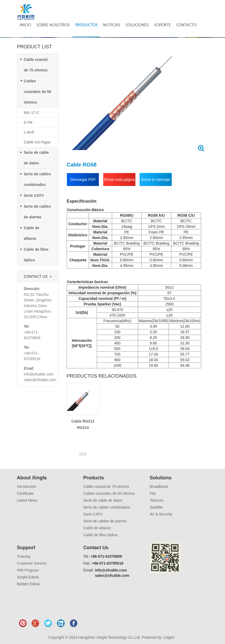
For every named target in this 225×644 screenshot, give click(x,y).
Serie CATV (34, 195)
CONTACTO (186, 25)
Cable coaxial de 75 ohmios (106, 487)
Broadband (159, 487)
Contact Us (96, 548)
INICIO (25, 25)
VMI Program (28, 570)
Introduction (27, 487)
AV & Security (161, 514)
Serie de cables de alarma (105, 521)
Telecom (157, 500)
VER (83, 454)
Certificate (25, 493)
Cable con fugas (37, 142)
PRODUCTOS (86, 25)
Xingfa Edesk (28, 577)
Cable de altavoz (97, 528)
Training (24, 556)
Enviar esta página (119, 180)
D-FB (28, 122)
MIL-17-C (32, 113)
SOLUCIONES (137, 25)
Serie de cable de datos (103, 500)
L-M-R (29, 132)
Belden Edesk (28, 584)
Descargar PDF (83, 180)
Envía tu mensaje (156, 180)
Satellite (156, 507)
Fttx (153, 493)
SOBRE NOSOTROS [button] (53, 25)
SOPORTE (162, 25)
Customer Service (32, 563)
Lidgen (169, 637)
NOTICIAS (112, 25)
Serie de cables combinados (107, 507)
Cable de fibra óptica (100, 535)
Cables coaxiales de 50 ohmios (38, 92)
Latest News (27, 500)
